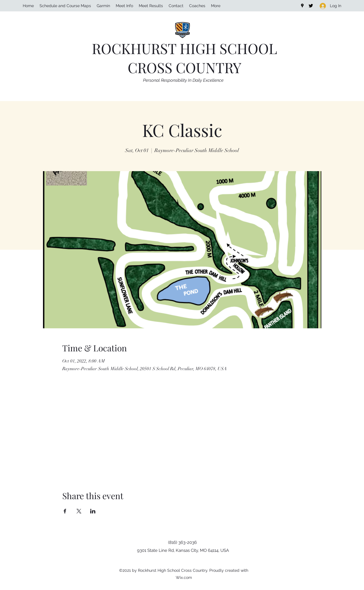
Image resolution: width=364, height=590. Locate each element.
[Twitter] (311, 6)
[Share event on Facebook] (65, 511)
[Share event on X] (79, 511)
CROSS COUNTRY (185, 67)
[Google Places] (302, 6)
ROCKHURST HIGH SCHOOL (184, 48)
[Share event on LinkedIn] (93, 511)
